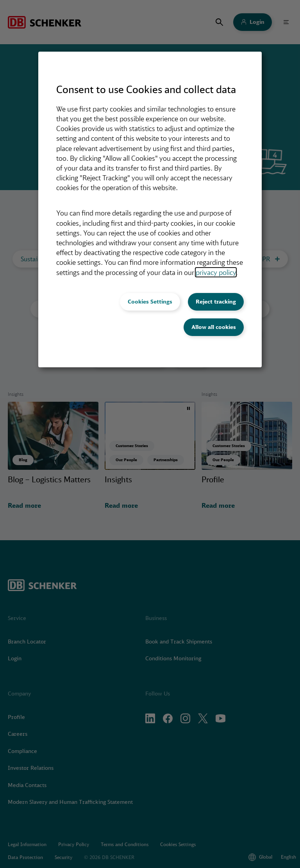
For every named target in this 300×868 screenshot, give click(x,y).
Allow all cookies (214, 327)
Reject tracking (216, 302)
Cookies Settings (150, 302)
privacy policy (216, 272)
